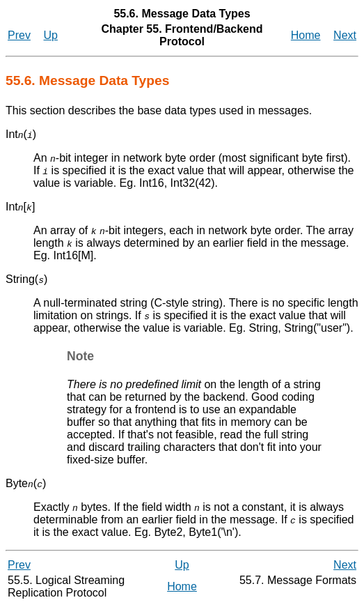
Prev (19, 35)
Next (345, 35)
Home (306, 35)
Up (51, 35)
